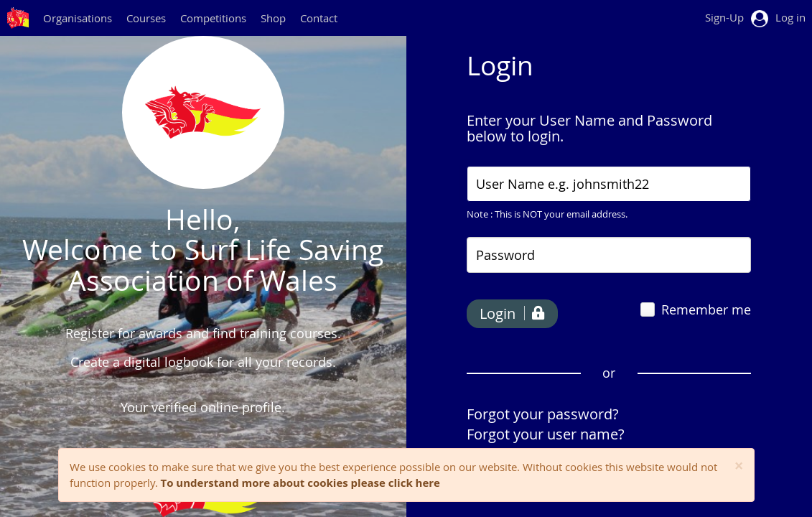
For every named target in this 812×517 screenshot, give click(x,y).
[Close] (739, 466)
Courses (146, 18)
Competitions (213, 18)
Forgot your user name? (546, 434)
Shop (273, 18)
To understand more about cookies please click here (300, 483)
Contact (319, 18)
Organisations (78, 18)
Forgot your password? (543, 414)
